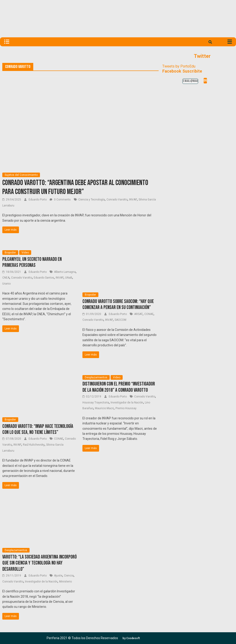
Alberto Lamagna (65, 272)
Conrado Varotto (117, 200)
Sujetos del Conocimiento (21, 175)
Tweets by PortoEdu (179, 66)
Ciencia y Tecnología (92, 200)
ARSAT (138, 314)
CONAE (149, 314)
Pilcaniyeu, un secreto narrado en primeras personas (32, 262)
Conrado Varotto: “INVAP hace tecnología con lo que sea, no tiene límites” (38, 429)
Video (25, 253)
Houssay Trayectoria (96, 403)
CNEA (6, 278)
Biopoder (10, 253)
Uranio (6, 284)
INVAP (133, 200)
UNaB (69, 278)
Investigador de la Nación (127, 403)
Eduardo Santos (44, 278)
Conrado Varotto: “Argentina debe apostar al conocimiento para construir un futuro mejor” (75, 187)
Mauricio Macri (104, 408)
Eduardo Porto (38, 200)
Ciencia (69, 576)
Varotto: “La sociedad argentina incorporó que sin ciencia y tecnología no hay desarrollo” (39, 563)
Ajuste (58, 576)
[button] (131, 638)
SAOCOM (120, 320)
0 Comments (60, 200)
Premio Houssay (126, 408)
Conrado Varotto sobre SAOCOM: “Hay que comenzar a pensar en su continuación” (118, 304)
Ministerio (65, 582)
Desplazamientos (96, 377)
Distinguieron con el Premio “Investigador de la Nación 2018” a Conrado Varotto (119, 387)
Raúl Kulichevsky (34, 445)
